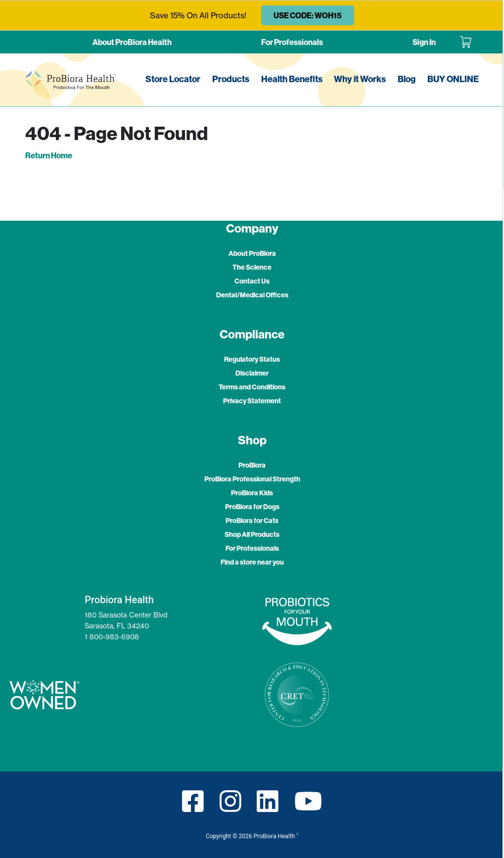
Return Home (49, 155)
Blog (407, 79)
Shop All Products (252, 534)
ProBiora (252, 465)
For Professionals (292, 42)
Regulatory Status (252, 359)
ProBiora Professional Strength (252, 479)
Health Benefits (292, 79)
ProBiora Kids (252, 493)
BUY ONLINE (453, 79)
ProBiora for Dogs (252, 507)
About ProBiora (252, 253)
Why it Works (360, 79)
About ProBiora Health (132, 42)
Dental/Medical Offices (252, 295)
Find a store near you (252, 562)
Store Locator (173, 79)
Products (231, 79)
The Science (252, 267)
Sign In (424, 42)
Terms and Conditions (252, 387)
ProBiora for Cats (252, 521)
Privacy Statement (252, 401)
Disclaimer (252, 373)
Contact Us (252, 281)
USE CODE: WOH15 (308, 15)
